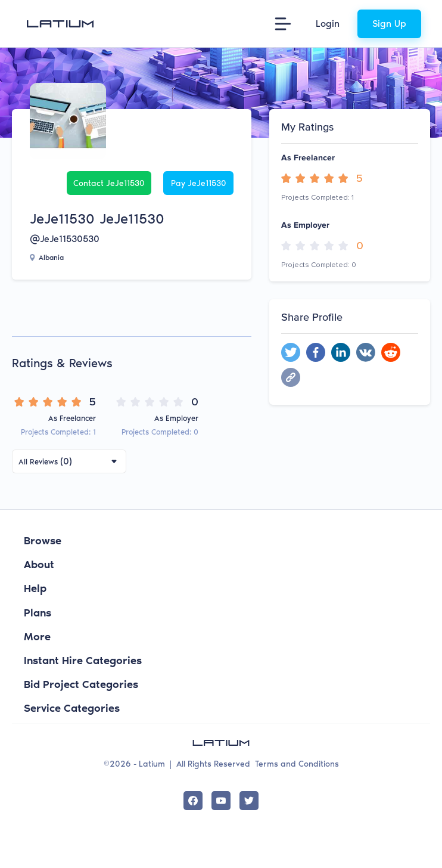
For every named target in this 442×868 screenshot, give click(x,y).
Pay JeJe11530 (199, 183)
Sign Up (389, 24)
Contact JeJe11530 (109, 183)
